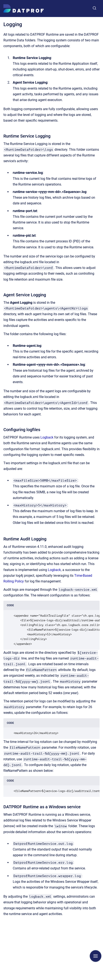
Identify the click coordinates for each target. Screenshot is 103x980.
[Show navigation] (96, 956)
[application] (102, 979)
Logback (47, 437)
